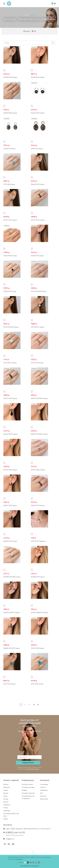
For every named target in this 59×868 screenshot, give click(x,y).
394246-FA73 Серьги (38, 184)
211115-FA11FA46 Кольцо (39, 291)
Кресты (6, 802)
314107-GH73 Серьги (10, 220)
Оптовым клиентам (28, 793)
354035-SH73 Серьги (10, 541)
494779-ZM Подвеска (38, 541)
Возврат (25, 790)
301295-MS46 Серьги (38, 77)
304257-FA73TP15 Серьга (12, 613)
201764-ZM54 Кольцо (38, 470)
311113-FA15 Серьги (9, 684)
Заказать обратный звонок (15, 835)
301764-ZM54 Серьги (10, 470)
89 (34, 705)
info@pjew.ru (10, 839)
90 (38, 705)
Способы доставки (28, 787)
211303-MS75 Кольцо (10, 256)
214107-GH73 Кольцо (38, 220)
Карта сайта (44, 799)
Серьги (6, 790)
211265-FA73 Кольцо (10, 291)
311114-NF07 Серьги (37, 327)
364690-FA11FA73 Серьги (12, 648)
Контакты (43, 796)
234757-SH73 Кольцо (38, 506)
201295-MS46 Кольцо (10, 113)
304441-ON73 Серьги (10, 434)
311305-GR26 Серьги (38, 648)
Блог (42, 793)
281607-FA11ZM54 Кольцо (39, 398)
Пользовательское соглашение (30, 866)
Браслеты (7, 787)
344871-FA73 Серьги (10, 506)
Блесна (6, 784)
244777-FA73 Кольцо (10, 398)
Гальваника (44, 790)
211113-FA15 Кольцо (37, 684)
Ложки (6, 808)
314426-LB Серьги (37, 149)
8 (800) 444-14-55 (15, 832)
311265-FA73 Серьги (37, 256)
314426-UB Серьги (9, 149)
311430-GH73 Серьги (38, 113)
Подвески (7, 805)
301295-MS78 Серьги (10, 77)
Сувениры (7, 811)
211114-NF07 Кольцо (10, 363)
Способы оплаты (27, 784)
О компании (44, 784)
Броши (6, 793)
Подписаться (28, 763)
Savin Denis (19, 859)
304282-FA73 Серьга (38, 577)
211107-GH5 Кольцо (37, 363)
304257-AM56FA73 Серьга (39, 613)
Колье (5, 796)
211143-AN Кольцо (9, 184)
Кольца (6, 799)
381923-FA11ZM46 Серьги (39, 434)
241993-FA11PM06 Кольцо (12, 577)
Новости (43, 787)
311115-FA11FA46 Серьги (11, 327)
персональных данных (33, 769)
